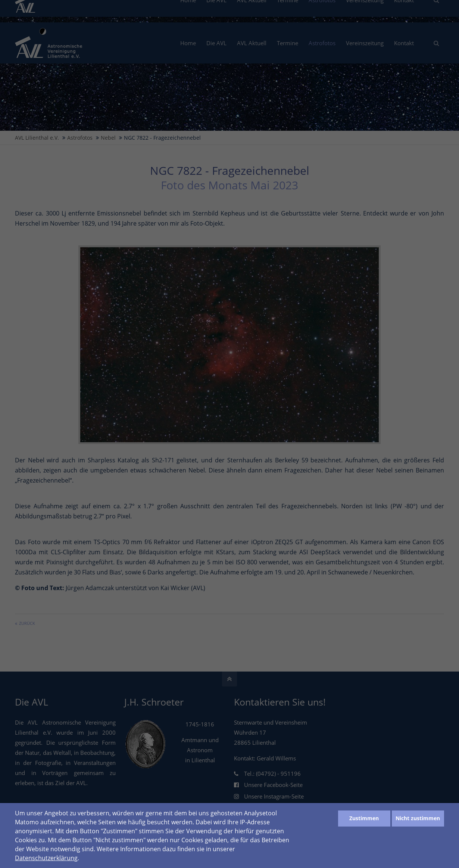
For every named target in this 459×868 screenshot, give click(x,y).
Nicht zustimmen (418, 818)
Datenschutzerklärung (46, 858)
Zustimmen (364, 818)
